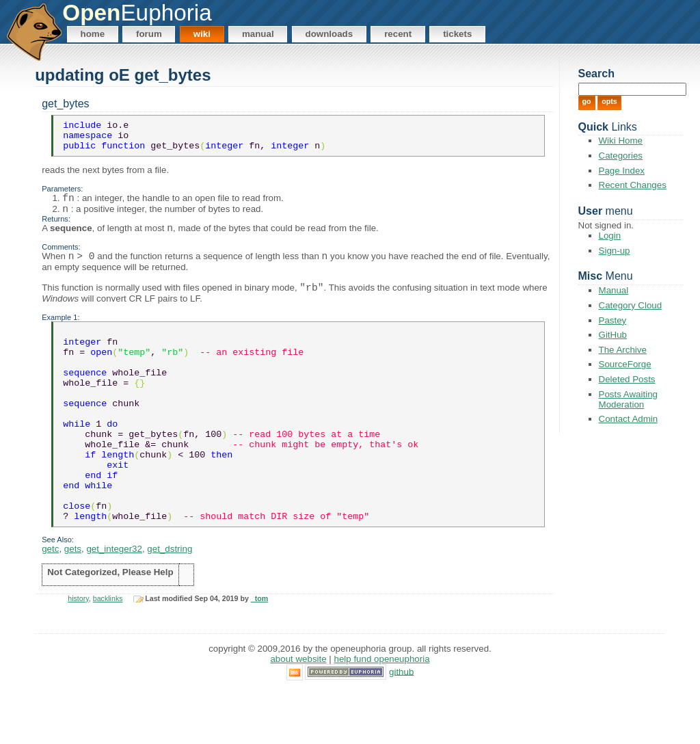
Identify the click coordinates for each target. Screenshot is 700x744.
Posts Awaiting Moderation (628, 399)
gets (73, 603)
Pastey (613, 320)
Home (93, 34)
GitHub (613, 335)
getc (50, 603)
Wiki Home (621, 141)
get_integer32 (114, 603)
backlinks (108, 653)
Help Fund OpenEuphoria (382, 714)
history (78, 653)
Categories (621, 156)
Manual (258, 34)
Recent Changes (633, 185)
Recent (398, 34)
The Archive (623, 350)
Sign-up (615, 251)
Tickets (457, 34)
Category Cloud (631, 305)
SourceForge (625, 364)
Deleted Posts (627, 379)
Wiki (202, 34)
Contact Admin (629, 419)
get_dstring (170, 603)
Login (610, 236)
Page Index (622, 171)
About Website (298, 714)
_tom (259, 653)
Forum (149, 34)
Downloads (329, 34)
